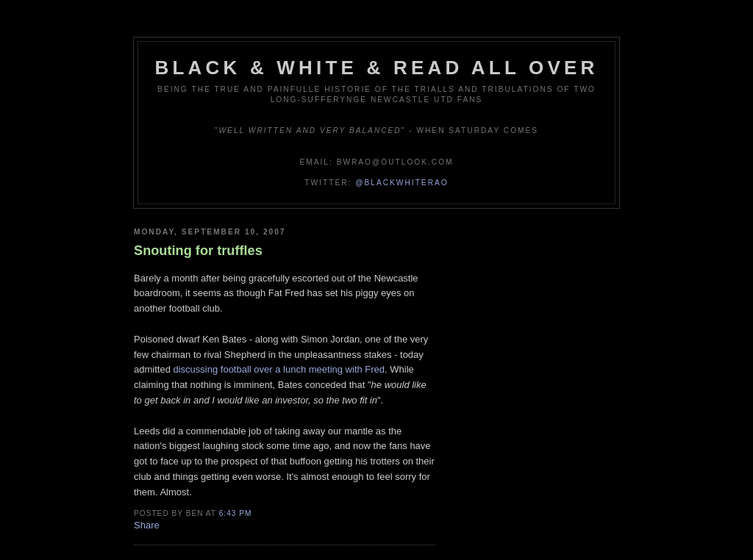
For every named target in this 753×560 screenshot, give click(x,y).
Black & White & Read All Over (377, 68)
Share (147, 525)
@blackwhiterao (402, 183)
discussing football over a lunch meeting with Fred (279, 369)
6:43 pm (236, 513)
